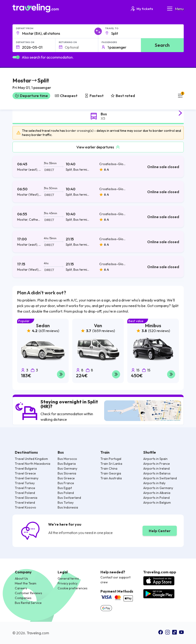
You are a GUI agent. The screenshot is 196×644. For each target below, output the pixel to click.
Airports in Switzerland (160, 478)
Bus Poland (66, 493)
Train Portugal (111, 459)
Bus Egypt (65, 488)
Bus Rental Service (28, 603)
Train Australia (111, 478)
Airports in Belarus (157, 473)
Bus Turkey (66, 503)
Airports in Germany (158, 488)
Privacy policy (68, 583)
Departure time (31, 96)
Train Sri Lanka (111, 464)
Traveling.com (38, 633)
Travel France (25, 488)
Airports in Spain (155, 459)
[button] (32, 84)
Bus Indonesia (68, 507)
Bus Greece (66, 478)
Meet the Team (26, 583)
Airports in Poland (156, 498)
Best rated (123, 96)
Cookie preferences (73, 588)
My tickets (142, 9)
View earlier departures (98, 147)
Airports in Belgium (157, 503)
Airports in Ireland (156, 468)
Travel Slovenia (26, 498)
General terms (68, 578)
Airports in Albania (157, 493)
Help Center (160, 531)
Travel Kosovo (25, 507)
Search (162, 45)
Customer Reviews (28, 593)
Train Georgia (111, 473)
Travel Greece (25, 473)
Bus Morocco (67, 459)
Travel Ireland (25, 503)
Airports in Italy (154, 483)
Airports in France (157, 464)
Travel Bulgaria (26, 468)
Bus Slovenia (67, 473)
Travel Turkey (25, 483)
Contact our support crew (115, 580)
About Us (21, 578)
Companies (23, 598)
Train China (109, 468)
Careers (21, 588)
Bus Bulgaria (67, 464)
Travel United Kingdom (31, 459)
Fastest (94, 96)
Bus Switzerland (69, 498)
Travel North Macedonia (33, 464)
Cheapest (66, 96)
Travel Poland (25, 493)
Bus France (66, 483)
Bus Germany (67, 468)
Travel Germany (27, 478)
